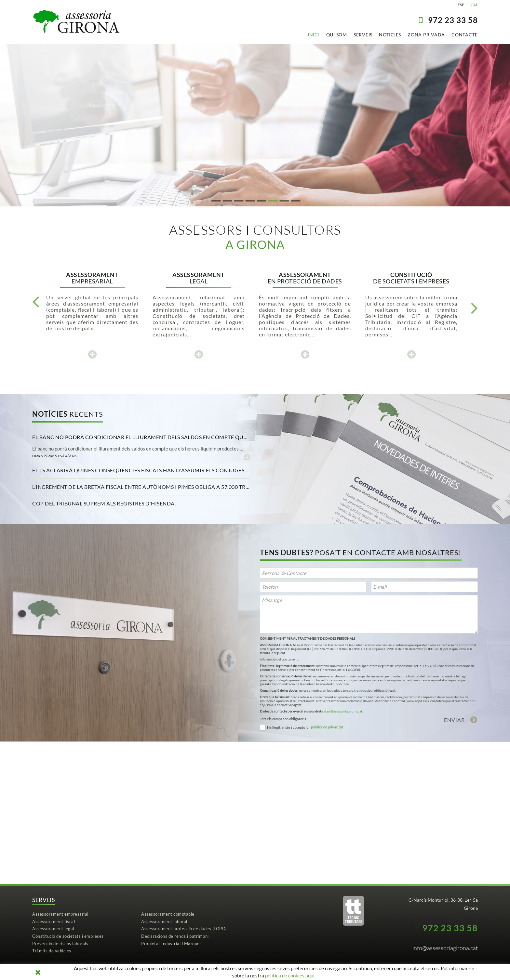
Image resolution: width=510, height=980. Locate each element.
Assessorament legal (53, 929)
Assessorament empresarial (60, 914)
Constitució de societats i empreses (68, 936)
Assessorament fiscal (54, 921)
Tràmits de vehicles (52, 951)
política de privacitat (327, 727)
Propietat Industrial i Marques (171, 944)
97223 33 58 (453, 20)
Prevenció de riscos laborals (60, 944)
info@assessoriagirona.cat (445, 948)
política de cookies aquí (290, 975)
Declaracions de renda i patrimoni (175, 936)
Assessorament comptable (168, 914)
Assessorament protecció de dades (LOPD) (184, 929)
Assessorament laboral (164, 921)
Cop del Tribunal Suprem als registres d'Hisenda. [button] (104, 503)
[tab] (141, 437)
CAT (474, 5)
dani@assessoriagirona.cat (343, 711)
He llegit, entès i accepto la (288, 727)
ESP (461, 5)
